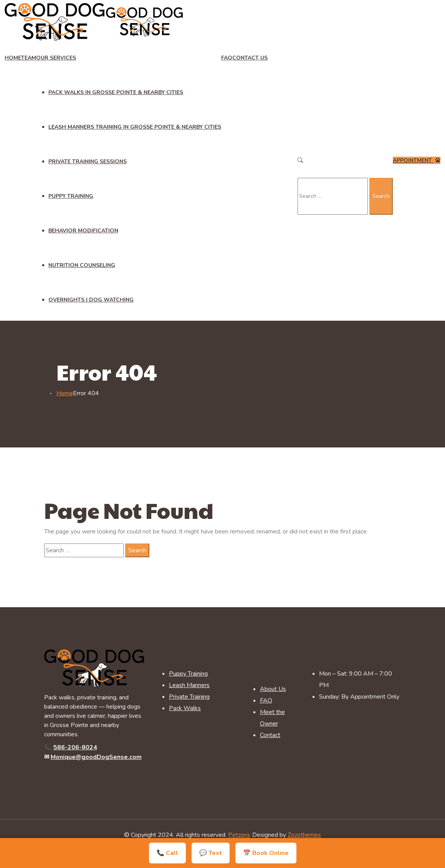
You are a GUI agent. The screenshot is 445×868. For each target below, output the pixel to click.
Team (29, 58)
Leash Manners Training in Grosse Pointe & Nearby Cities (135, 127)
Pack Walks (185, 708)
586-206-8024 (75, 747)
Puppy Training (71, 196)
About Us (273, 689)
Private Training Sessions (88, 162)
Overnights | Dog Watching (91, 300)
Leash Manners (189, 685)
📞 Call (167, 853)
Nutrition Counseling (82, 265)
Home (13, 58)
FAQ (227, 58)
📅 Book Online (266, 853)
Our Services (56, 58)
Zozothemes (304, 835)
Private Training (189, 697)
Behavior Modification (83, 231)
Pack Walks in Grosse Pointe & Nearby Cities (116, 92)
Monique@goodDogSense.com (96, 757)
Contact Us (250, 58)
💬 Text (211, 853)
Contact (270, 735)
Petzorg (239, 835)
